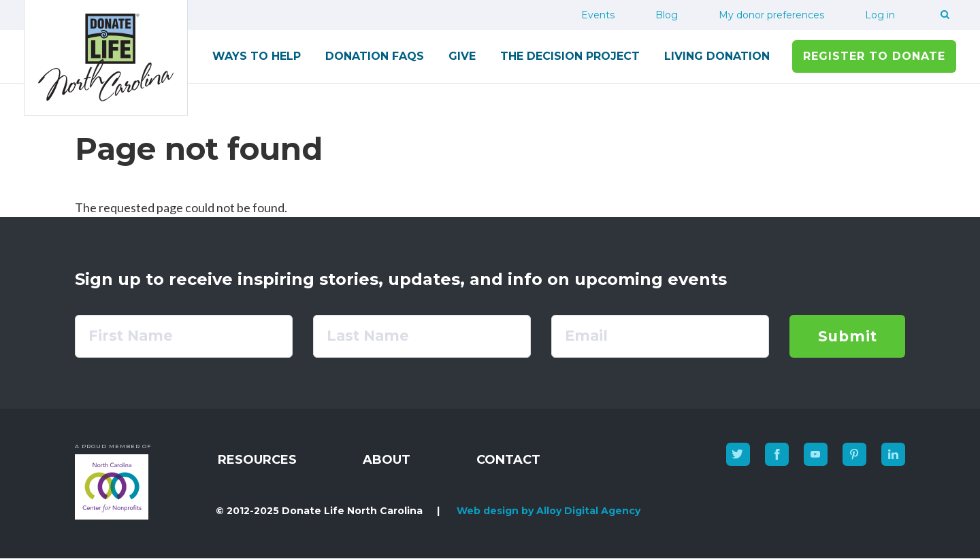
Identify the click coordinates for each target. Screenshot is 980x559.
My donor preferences (771, 15)
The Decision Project (570, 56)
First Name (131, 336)
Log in (880, 15)
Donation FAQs (375, 56)
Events (598, 15)
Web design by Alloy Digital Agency (549, 511)
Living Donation (717, 56)
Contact (508, 460)
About (387, 460)
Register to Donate (874, 56)
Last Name (368, 336)
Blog (667, 15)
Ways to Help (257, 56)
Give (462, 56)
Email (586, 336)
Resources (257, 460)
